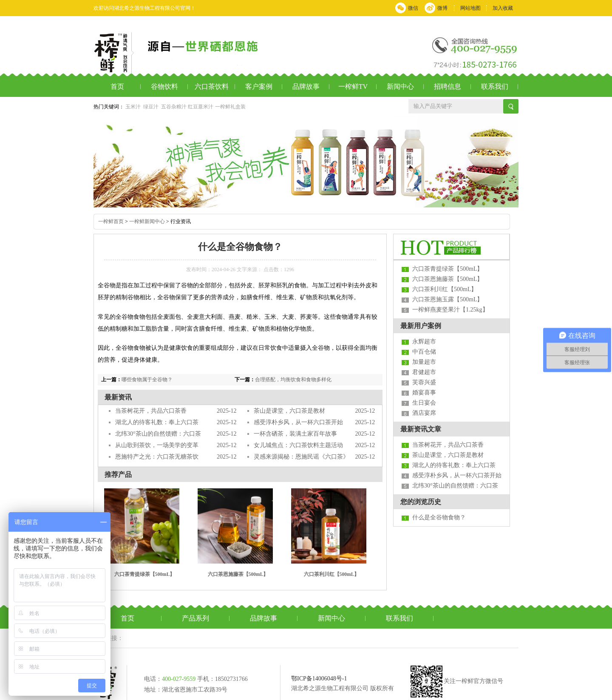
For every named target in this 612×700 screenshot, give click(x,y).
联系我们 (495, 86)
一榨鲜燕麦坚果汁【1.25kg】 (450, 310)
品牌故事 (306, 86)
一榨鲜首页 (111, 221)
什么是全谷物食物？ (439, 517)
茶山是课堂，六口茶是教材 (289, 411)
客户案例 (259, 86)
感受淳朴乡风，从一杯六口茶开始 (298, 422)
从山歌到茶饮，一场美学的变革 (157, 445)
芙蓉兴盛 (424, 382)
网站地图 (470, 8)
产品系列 (195, 618)
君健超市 (424, 372)
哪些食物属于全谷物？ (147, 380)
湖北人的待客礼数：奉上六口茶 (157, 422)
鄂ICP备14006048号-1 (319, 679)
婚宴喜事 (424, 393)
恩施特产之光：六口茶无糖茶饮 (157, 457)
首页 (117, 86)
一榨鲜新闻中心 (147, 221)
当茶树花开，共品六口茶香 (151, 411)
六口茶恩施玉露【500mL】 (448, 299)
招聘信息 (448, 86)
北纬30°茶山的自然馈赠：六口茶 (158, 434)
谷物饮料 (164, 86)
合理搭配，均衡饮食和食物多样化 (293, 380)
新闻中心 (400, 86)
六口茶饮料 (212, 86)
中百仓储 (424, 352)
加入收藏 (503, 8)
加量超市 (424, 362)
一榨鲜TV (353, 86)
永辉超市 (424, 341)
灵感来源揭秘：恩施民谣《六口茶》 (301, 457)
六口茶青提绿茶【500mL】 (145, 574)
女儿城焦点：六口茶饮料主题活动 (298, 445)
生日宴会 (424, 403)
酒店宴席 (424, 413)
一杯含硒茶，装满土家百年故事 (295, 434)
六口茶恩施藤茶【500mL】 (238, 574)
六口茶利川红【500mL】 (332, 574)
